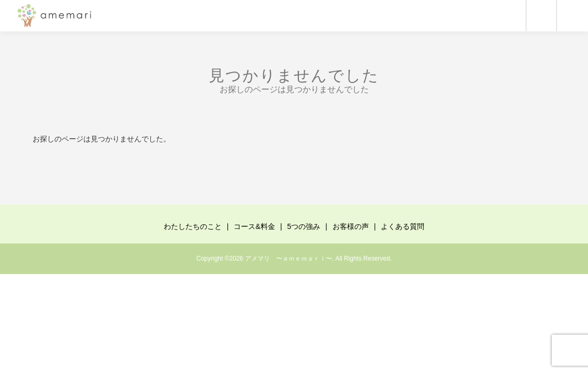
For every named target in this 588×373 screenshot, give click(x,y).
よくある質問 (403, 226)
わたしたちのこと (193, 226)
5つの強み (304, 226)
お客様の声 (351, 226)
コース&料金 (254, 226)
